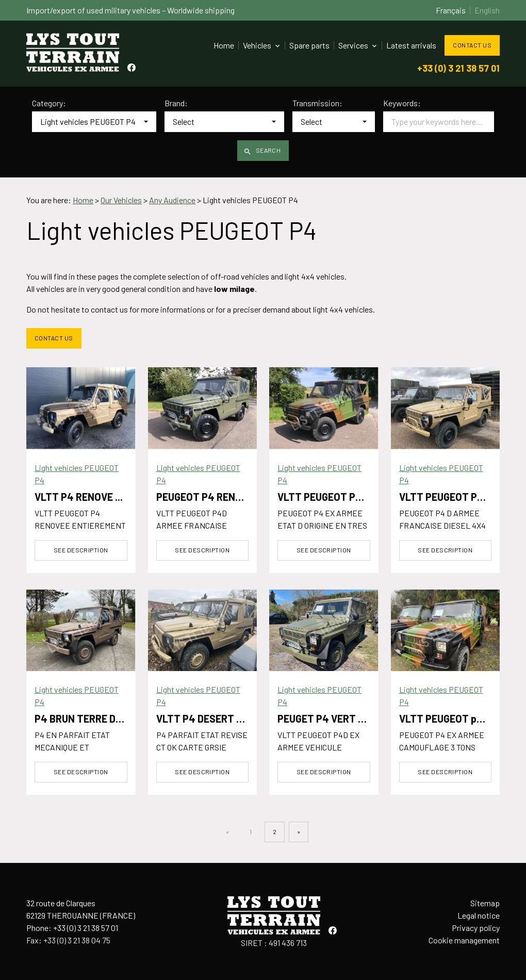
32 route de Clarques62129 (81, 909)
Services (353, 45)
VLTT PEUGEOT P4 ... (325, 497)
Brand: (176, 103)
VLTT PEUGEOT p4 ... (446, 718)
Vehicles (257, 45)
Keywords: (402, 103)
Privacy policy (476, 928)
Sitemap (485, 903)
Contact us (472, 45)
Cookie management (464, 940)
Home (224, 45)
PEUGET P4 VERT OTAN (331, 718)
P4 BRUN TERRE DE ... (83, 718)
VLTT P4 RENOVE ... (79, 497)
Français (451, 10)
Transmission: (317, 103)
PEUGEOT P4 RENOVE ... (210, 497)
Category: (49, 103)
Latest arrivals (411, 45)
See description (81, 550)
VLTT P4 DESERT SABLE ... (216, 718)
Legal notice (479, 915)
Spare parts (309, 45)
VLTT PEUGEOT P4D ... (449, 497)
